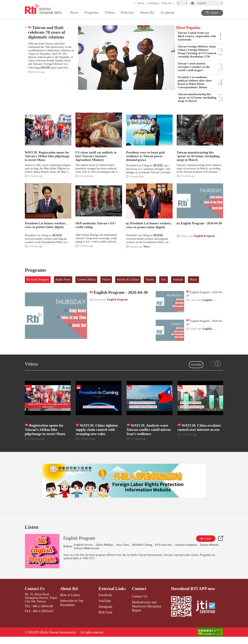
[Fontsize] (182, 3)
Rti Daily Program (38, 279)
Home (142, 3)
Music (193, 279)
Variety (150, 279)
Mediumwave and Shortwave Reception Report (147, 613)
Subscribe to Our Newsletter (72, 609)
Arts (164, 279)
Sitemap (154, 3)
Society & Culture (128, 279)
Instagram (105, 613)
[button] (218, 364)
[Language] (209, 3)
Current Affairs (86, 279)
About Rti (69, 595)
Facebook (105, 601)
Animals (178, 279)
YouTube (196, 365)
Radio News (63, 279)
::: (135, 3)
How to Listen (70, 601)
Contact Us (35, 595)
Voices (106, 279)
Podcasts (168, 3)
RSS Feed (105, 619)
